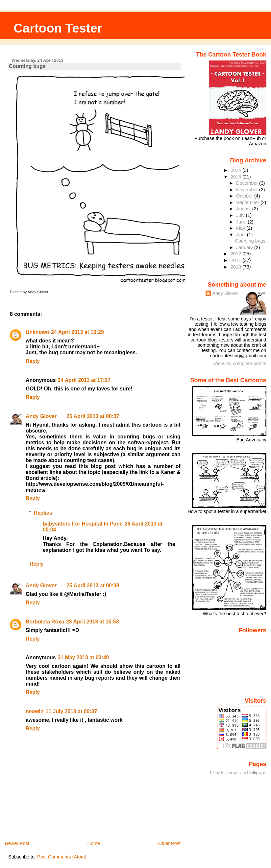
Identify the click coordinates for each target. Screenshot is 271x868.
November (248, 190)
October (245, 196)
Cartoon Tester (58, 28)
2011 (236, 260)
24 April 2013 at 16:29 (77, 332)
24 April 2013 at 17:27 (84, 380)
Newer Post (17, 843)
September (248, 202)
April (242, 235)
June (242, 222)
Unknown (37, 332)
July (241, 215)
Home (94, 843)
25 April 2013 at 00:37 (93, 416)
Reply (33, 361)
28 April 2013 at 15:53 (92, 622)
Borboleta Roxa (45, 622)
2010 (236, 267)
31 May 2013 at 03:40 (84, 657)
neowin (35, 711)
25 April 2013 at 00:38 (93, 586)
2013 (236, 177)
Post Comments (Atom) (62, 857)
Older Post (169, 843)
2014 (236, 170)
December (248, 183)
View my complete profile (240, 364)
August (244, 209)
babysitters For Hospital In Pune (83, 524)
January (245, 247)
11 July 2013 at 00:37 (72, 711)
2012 (236, 254)
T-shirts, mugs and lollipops (238, 773)
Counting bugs (27, 66)
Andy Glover (41, 416)
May (241, 228)
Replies (43, 513)
